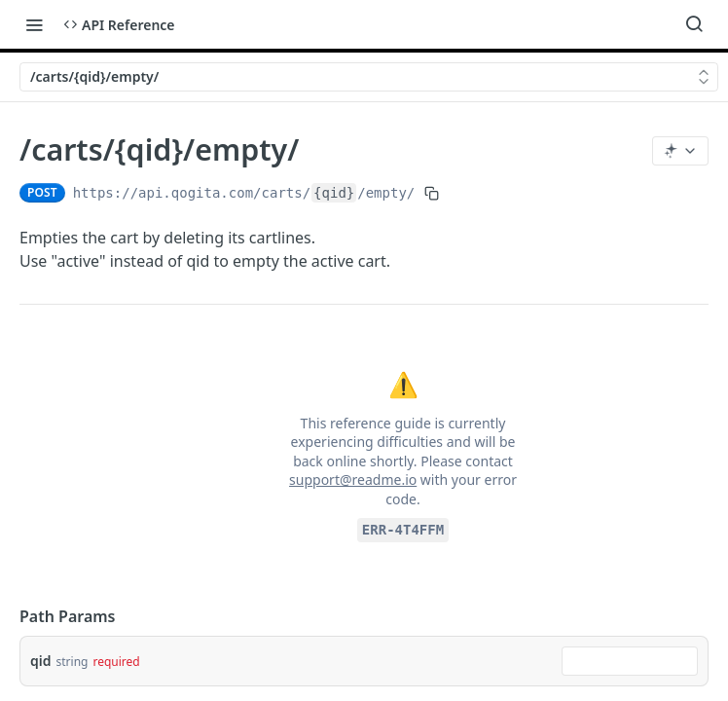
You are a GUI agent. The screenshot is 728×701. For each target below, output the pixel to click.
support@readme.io (353, 480)
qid (41, 661)
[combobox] (630, 661)
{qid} (334, 193)
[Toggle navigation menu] (34, 24)
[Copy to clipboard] (432, 193)
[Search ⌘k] (694, 24)
